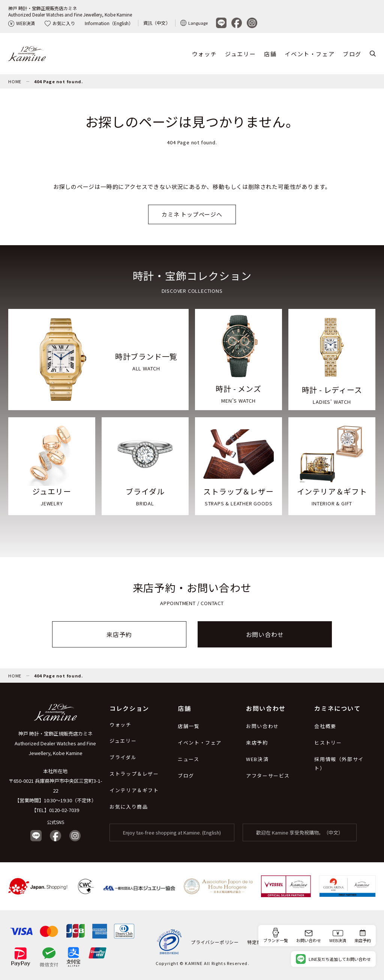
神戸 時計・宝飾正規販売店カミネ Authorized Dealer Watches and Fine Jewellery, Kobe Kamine (55, 743)
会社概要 (325, 726)
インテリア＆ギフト (134, 790)
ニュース (188, 759)
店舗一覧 (189, 726)
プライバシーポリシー (215, 942)
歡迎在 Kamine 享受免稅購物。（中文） (300, 832)
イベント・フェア (310, 54)
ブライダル (123, 757)
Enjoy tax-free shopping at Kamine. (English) (172, 832)
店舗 (270, 54)
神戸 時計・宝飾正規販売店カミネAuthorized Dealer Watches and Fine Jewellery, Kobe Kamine (70, 11)
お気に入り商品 (129, 807)
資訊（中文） (157, 23)
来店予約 (119, 634)
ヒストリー (328, 742)
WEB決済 (22, 23)
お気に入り (60, 23)
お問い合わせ (265, 634)
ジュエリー (240, 54)
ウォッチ (204, 54)
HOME (15, 81)
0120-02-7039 (64, 810)
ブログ (352, 54)
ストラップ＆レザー (134, 774)
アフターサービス (268, 775)
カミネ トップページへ (192, 214)
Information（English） (109, 23)
